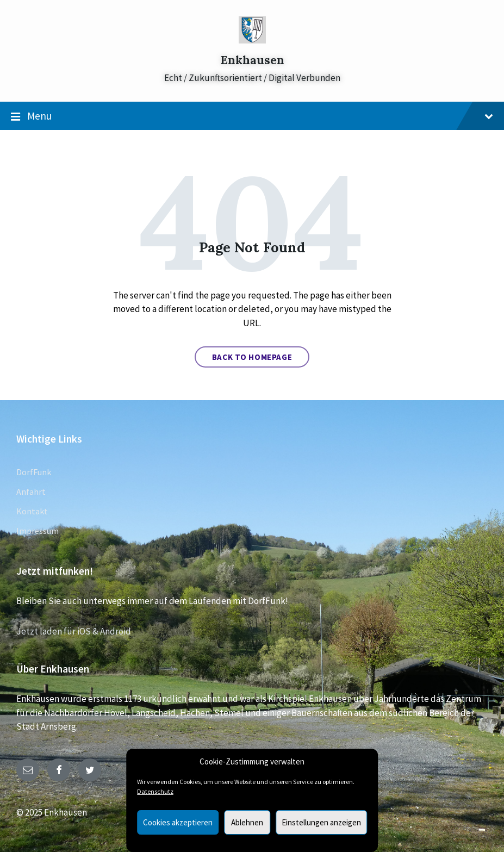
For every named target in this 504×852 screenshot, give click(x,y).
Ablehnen (247, 822)
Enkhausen (252, 60)
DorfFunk (34, 472)
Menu (252, 116)
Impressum (38, 531)
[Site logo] (252, 40)
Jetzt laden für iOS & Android (74, 631)
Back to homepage (252, 357)
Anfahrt (31, 492)
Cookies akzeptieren (178, 822)
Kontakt (32, 511)
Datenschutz (155, 791)
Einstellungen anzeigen (321, 822)
